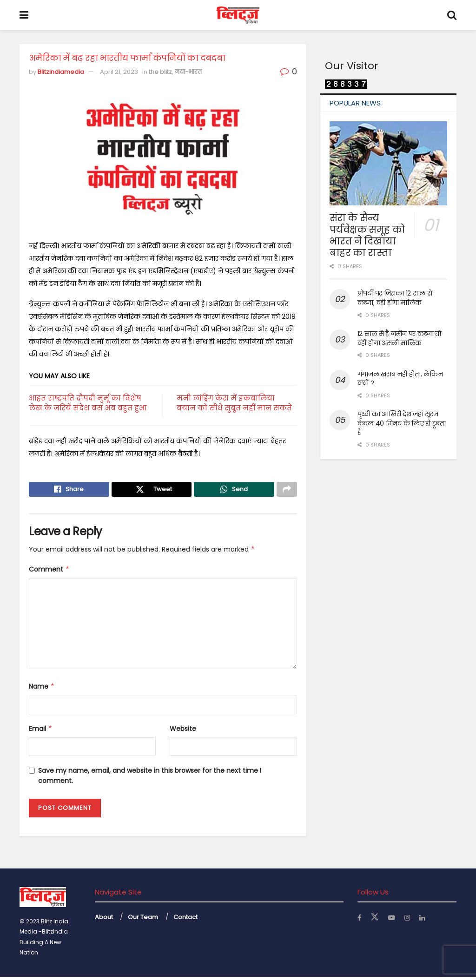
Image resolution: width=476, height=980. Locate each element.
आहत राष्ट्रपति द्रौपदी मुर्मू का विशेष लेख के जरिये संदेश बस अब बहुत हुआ (88, 403)
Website (183, 731)
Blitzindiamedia (61, 72)
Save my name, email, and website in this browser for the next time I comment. (150, 778)
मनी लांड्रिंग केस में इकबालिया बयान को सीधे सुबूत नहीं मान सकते (234, 403)
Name (42, 689)
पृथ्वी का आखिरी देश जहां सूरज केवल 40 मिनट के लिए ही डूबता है (402, 423)
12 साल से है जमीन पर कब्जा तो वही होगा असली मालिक (399, 338)
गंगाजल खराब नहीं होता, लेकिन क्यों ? (400, 379)
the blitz (160, 72)
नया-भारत (188, 72)
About (104, 920)
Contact (185, 920)
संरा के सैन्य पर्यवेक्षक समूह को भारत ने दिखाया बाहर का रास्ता (367, 235)
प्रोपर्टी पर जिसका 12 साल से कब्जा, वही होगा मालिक (395, 298)
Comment (49, 572)
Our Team (143, 920)
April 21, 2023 (119, 72)
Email (41, 731)
